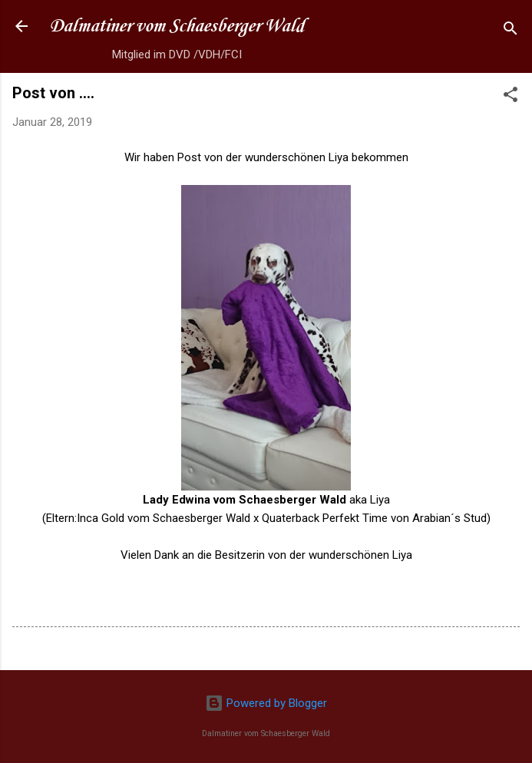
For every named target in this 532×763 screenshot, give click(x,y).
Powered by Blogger (266, 703)
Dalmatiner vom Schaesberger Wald (177, 26)
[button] (511, 97)
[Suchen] (511, 31)
